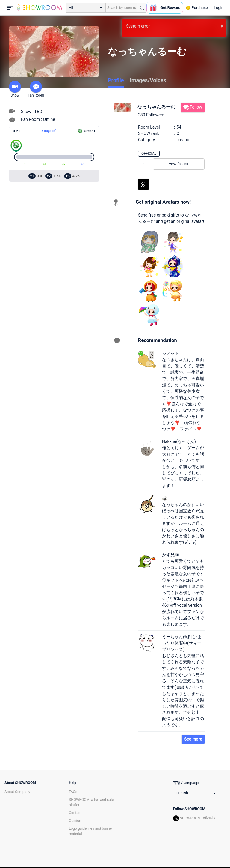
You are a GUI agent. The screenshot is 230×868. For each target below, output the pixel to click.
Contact (75, 813)
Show (15, 89)
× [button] (222, 26)
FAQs (73, 792)
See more (193, 739)
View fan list (179, 164)
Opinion (75, 821)
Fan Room (36, 89)
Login (219, 8)
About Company (17, 792)
